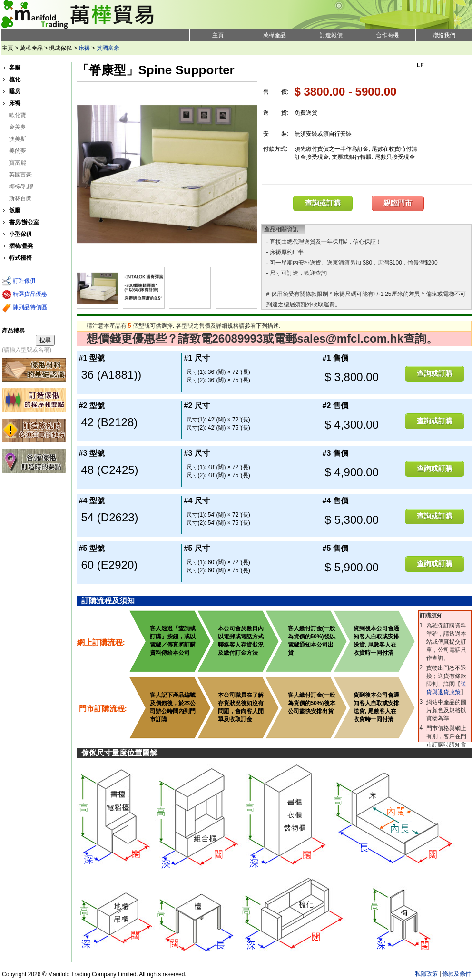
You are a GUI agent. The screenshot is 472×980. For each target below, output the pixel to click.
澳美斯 (18, 139)
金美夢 (18, 127)
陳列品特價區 (25, 308)
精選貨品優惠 (25, 294)
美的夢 (18, 151)
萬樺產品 (275, 35)
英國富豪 (108, 48)
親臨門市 (398, 203)
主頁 (218, 35)
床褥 (84, 48)
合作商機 (387, 35)
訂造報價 (331, 35)
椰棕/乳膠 (21, 186)
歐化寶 (18, 115)
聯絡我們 (444, 35)
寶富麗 (18, 163)
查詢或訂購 (323, 203)
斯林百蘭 (20, 198)
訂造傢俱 (19, 281)
